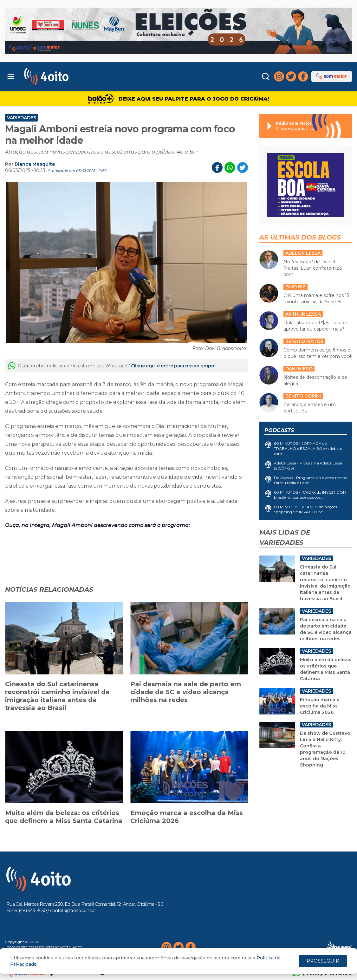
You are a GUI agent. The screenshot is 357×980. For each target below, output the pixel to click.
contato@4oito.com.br (73, 911)
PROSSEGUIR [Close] (323, 961)
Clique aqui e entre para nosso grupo (172, 366)
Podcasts (279, 430)
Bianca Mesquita (35, 164)
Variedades (22, 118)
